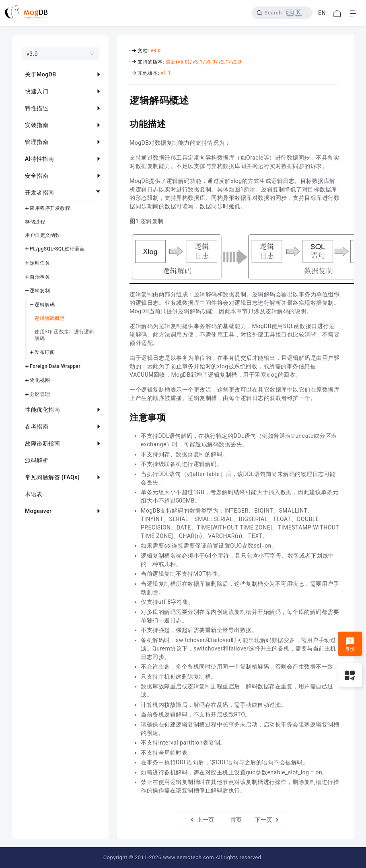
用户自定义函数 (43, 235)
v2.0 (236, 62)
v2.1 (223, 62)
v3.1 (198, 62)
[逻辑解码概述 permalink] (123, 99)
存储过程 (35, 222)
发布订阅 (45, 352)
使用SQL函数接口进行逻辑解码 (64, 335)
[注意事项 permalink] (123, 417)
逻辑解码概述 (50, 318)
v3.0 (156, 51)
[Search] (282, 13)
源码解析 (37, 460)
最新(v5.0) (178, 62)
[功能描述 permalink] (123, 123)
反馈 (350, 644)
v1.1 (166, 73)
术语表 (34, 494)
